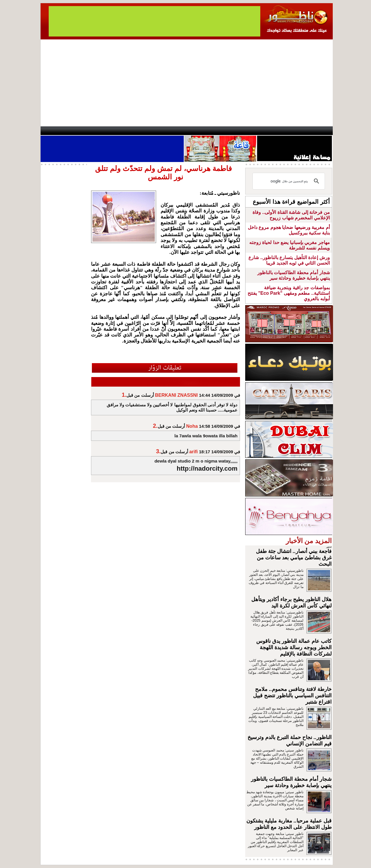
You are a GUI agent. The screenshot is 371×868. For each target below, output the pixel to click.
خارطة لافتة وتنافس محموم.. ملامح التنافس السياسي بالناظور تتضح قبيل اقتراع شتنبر (292, 696)
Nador (295, 131)
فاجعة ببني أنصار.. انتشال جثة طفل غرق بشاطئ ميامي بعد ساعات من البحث (294, 558)
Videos (151, 131)
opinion (99, 131)
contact (57, 131)
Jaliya (176, 131)
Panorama (121, 131)
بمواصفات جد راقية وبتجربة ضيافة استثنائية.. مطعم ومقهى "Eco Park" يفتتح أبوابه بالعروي (289, 293)
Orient (220, 131)
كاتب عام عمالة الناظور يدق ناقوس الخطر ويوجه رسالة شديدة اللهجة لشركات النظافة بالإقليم (294, 647)
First (320, 131)
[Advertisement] (187, 83)
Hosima (244, 131)
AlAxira (80, 131)
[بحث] (290, 181)
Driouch (271, 131)
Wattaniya (198, 131)
